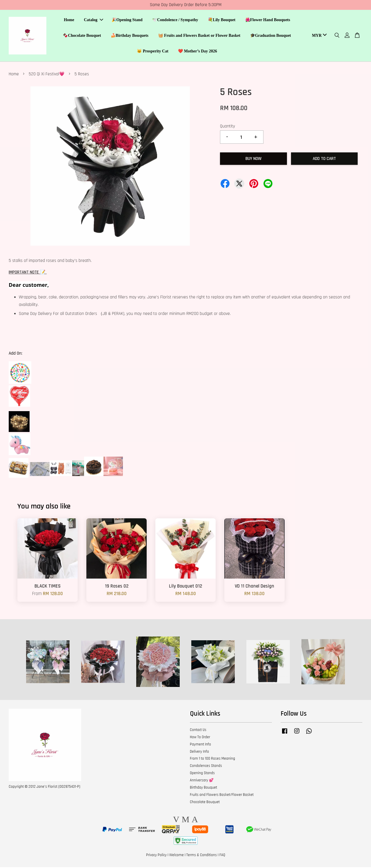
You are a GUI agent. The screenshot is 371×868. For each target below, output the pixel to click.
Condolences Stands (206, 767)
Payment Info (200, 745)
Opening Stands (202, 774)
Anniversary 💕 (202, 781)
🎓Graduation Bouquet (271, 36)
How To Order (200, 738)
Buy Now (253, 159)
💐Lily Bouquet (222, 20)
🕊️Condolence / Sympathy (175, 20)
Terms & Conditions (202, 856)
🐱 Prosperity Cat (153, 51)
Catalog (93, 20)
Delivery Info (199, 752)
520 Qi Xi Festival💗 (47, 75)
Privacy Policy (156, 856)
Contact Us (198, 731)
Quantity (228, 127)
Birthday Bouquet (203, 788)
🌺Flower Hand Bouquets (268, 20)
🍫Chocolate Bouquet (82, 36)
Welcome (177, 856)
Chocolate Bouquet (205, 803)
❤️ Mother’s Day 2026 (198, 51)
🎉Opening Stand (127, 20)
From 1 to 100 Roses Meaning (212, 759)
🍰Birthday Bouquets (130, 36)
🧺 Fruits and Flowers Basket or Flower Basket (199, 36)
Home (69, 20)
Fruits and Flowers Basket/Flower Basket (222, 796)
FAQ (222, 856)
